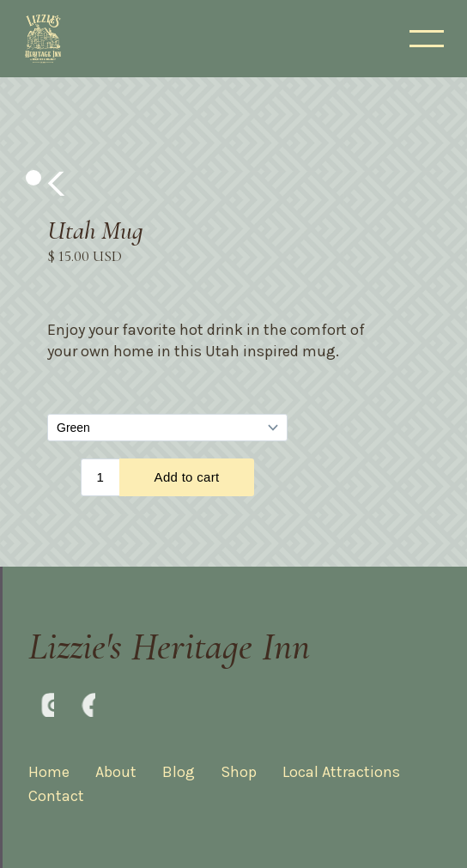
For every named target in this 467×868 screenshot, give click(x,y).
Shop (239, 772)
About (116, 772)
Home (49, 772)
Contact (56, 796)
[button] (58, 184)
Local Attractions (341, 772)
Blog (179, 772)
